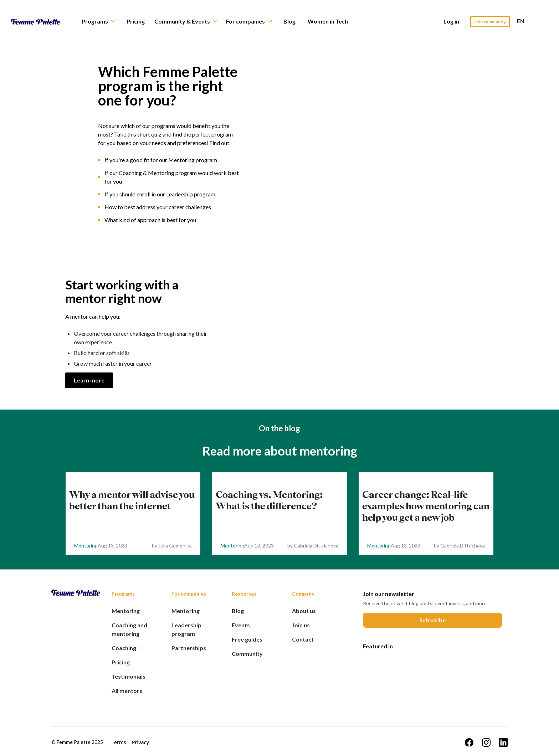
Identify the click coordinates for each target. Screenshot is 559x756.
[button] (102, 21)
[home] (41, 21)
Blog (289, 21)
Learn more (89, 380)
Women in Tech (328, 21)
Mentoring (86, 546)
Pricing (136, 21)
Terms (119, 742)
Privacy (140, 742)
